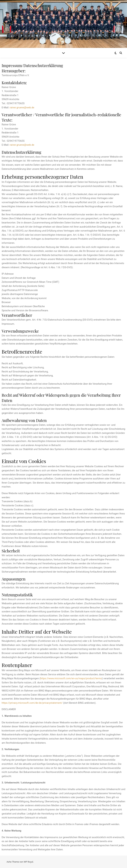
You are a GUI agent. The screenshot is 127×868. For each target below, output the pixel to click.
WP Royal (28, 862)
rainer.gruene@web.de (22, 108)
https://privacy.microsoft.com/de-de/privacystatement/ (32, 703)
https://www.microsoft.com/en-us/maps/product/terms (71, 678)
